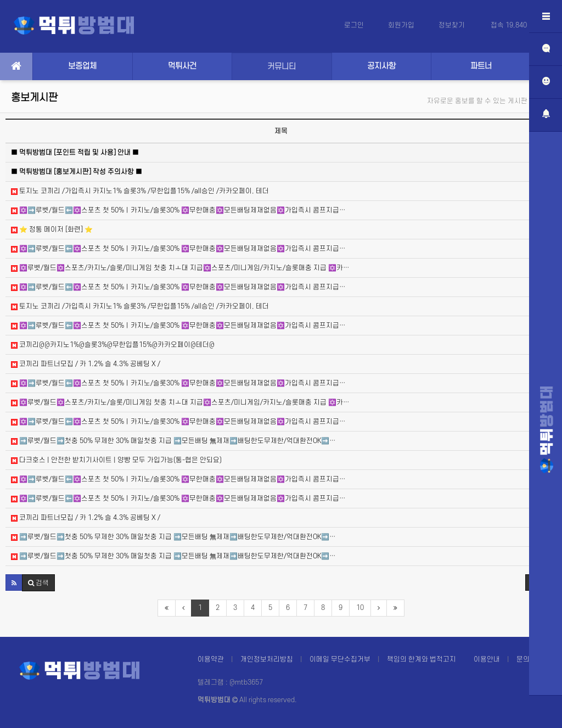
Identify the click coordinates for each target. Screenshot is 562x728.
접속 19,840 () (518, 25)
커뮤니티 (282, 67)
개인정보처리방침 (267, 659)
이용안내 (487, 659)
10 (360, 608)
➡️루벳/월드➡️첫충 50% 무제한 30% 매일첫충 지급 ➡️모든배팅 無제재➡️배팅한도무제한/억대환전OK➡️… (173, 441)
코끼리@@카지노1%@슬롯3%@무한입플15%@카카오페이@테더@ (113, 345)
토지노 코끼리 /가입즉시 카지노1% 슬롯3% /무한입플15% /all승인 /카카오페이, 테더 (140, 191)
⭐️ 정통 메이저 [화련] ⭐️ (52, 229)
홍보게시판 (34, 98)
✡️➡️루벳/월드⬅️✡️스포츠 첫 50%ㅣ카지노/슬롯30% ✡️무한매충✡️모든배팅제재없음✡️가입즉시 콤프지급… (178, 210)
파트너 (481, 66)
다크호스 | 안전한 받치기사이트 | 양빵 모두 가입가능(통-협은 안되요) (116, 460)
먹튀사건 (182, 66)
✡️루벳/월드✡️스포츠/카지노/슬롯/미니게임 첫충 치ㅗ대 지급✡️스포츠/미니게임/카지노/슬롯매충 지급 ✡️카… (180, 268)
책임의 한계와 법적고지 (421, 659)
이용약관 (211, 659)
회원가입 (401, 25)
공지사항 (381, 66)
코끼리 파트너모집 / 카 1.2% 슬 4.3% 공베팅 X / (86, 364)
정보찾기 (453, 25)
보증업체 (82, 66)
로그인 (354, 25)
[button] (14, 583)
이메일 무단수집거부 (340, 659)
